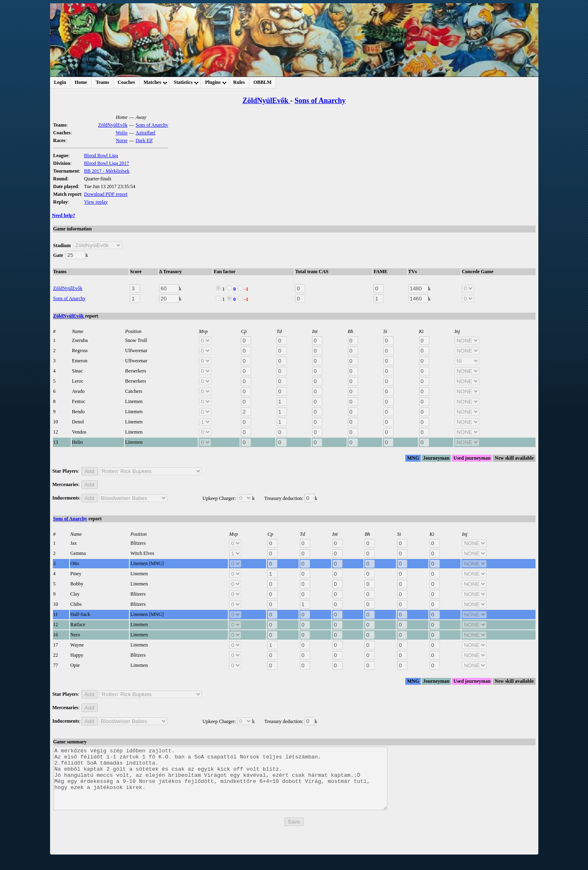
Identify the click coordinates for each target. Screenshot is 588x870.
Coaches (126, 82)
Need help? (64, 215)
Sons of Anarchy (320, 101)
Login (60, 82)
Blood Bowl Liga (101, 156)
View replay (96, 202)
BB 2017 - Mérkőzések (107, 171)
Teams (102, 82)
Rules (239, 82)
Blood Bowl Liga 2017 (107, 163)
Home (81, 82)
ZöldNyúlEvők (267, 101)
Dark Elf (144, 140)
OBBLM (263, 82)
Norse (122, 140)
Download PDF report (106, 194)
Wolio (121, 133)
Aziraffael (145, 133)
